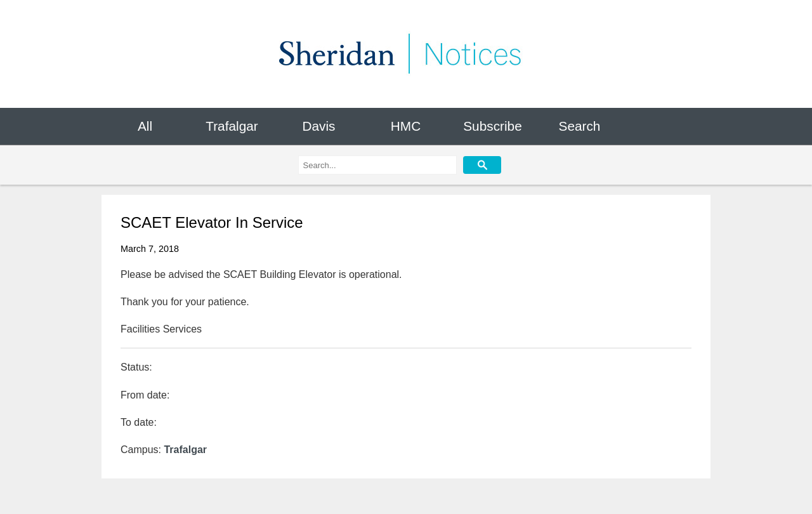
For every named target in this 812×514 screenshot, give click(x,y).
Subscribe (492, 126)
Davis (318, 126)
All (145, 126)
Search (580, 126)
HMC (406, 126)
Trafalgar (232, 126)
